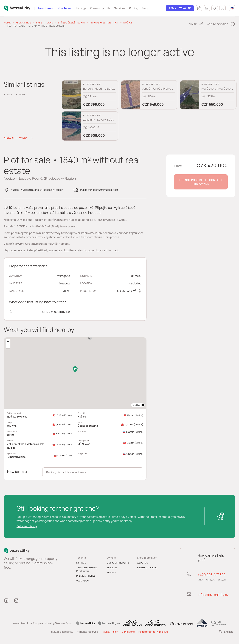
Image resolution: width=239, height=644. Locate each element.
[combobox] (93, 472)
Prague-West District (104, 23)
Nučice (128, 23)
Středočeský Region (71, 23)
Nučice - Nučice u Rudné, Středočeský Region (37, 190)
